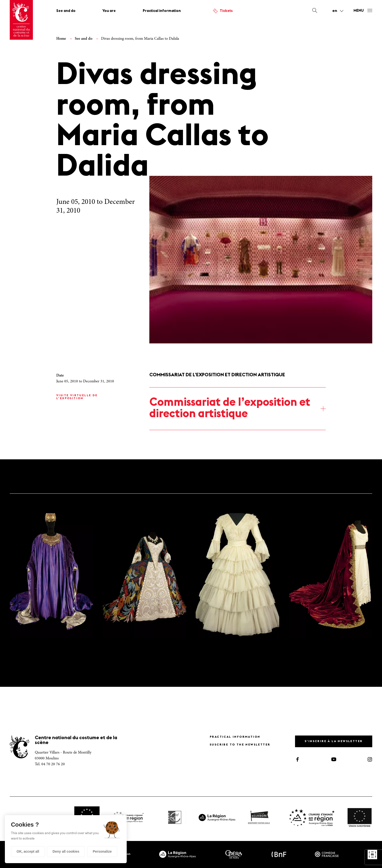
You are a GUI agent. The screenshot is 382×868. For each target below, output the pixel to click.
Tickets (226, 11)
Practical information (162, 11)
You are (109, 11)
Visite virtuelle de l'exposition (77, 397)
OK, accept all (28, 851)
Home (61, 39)
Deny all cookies (66, 851)
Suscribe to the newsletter (240, 745)
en (335, 11)
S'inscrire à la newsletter (334, 741)
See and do (66, 11)
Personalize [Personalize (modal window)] (102, 851)
